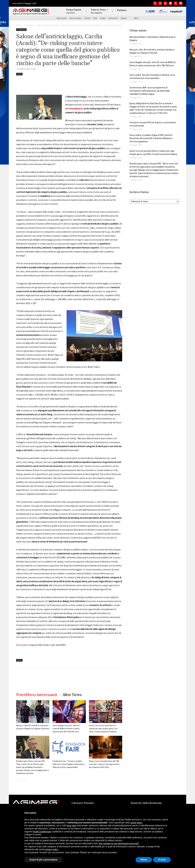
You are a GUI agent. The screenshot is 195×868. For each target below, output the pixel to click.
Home (19, 25)
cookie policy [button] (136, 823)
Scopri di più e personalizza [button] (43, 860)
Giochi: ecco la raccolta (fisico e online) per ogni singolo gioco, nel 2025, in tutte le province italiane (103, 729)
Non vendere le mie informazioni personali (118, 843)
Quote (124, 18)
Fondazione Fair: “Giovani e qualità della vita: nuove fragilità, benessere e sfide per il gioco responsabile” (69, 764)
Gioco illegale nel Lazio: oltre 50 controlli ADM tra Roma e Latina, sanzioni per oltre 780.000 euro (66, 729)
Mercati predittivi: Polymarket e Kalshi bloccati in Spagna (152, 39)
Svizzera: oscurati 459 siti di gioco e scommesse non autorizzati (153, 124)
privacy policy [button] (52, 849)
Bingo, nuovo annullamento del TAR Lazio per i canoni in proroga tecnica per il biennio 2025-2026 (104, 764)
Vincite (87, 18)
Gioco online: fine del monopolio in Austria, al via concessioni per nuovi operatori (152, 77)
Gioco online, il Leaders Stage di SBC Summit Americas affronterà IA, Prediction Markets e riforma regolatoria (151, 138)
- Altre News (71, 695)
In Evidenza (29, 25)
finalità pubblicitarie (42, 832)
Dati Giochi (62, 18)
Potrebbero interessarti (37, 695)
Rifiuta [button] (144, 860)
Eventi (19, 74)
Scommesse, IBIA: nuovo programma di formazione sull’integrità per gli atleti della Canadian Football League (150, 91)
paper (25, 645)
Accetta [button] (162, 860)
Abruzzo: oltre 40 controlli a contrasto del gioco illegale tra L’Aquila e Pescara (152, 51)
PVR (95, 18)
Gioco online (75, 18)
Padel (103, 18)
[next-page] (23, 779)
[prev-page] (18, 779)
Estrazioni (113, 18)
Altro (136, 18)
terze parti (72, 825)
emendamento (76, 109)
